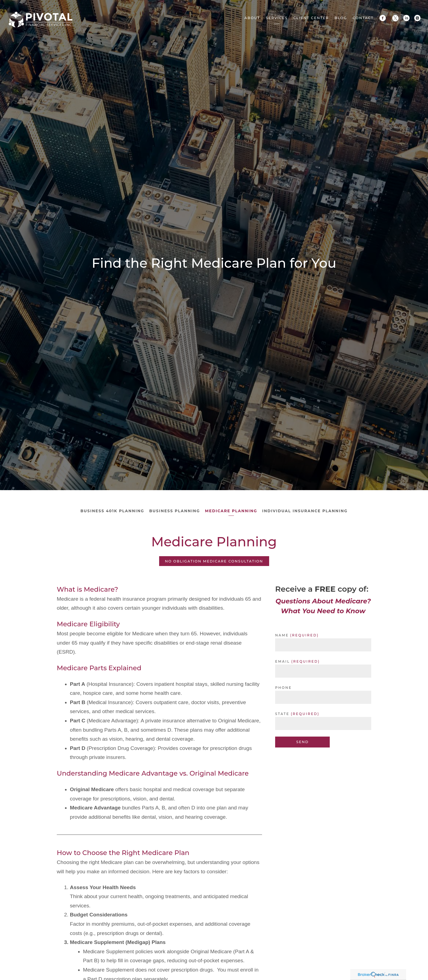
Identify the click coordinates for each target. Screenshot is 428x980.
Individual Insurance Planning (306, 511)
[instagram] (417, 18)
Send (302, 741)
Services (277, 18)
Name (282, 635)
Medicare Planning (231, 511)
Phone (283, 687)
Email (283, 661)
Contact (363, 18)
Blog (341, 18)
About (252, 18)
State (282, 713)
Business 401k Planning (112, 511)
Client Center (311, 18)
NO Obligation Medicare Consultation (214, 561)
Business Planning (174, 511)
